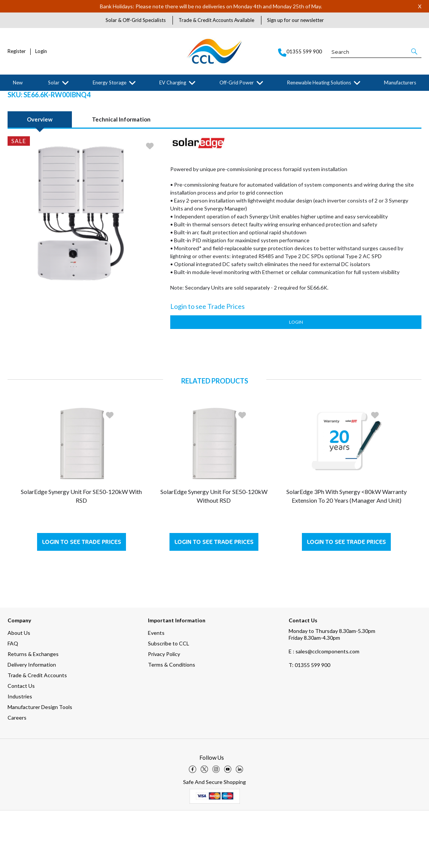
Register (17, 51)
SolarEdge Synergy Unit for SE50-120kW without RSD (214, 553)
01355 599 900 (309, 722)
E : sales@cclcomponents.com (324, 709)
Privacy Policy (164, 711)
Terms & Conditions (172, 722)
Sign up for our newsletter (295, 20)
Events (156, 690)
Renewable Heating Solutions (319, 83)
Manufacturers (400, 83)
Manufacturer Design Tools (40, 764)
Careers (17, 775)
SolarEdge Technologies (81, 97)
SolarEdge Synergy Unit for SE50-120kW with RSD (81, 553)
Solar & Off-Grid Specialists (136, 20)
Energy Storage (110, 83)
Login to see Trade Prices (82, 599)
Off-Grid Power (237, 83)
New (18, 83)
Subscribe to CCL (169, 701)
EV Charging (173, 83)
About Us (19, 690)
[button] (415, 51)
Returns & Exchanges (33, 711)
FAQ (13, 701)
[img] (193, 827)
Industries (20, 754)
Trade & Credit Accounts (37, 733)
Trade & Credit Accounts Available (216, 20)
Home (13, 97)
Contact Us (21, 743)
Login (41, 51)
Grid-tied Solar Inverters (131, 97)
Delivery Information (32, 722)
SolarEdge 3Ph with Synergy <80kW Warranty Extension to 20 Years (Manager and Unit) (347, 553)
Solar (54, 83)
